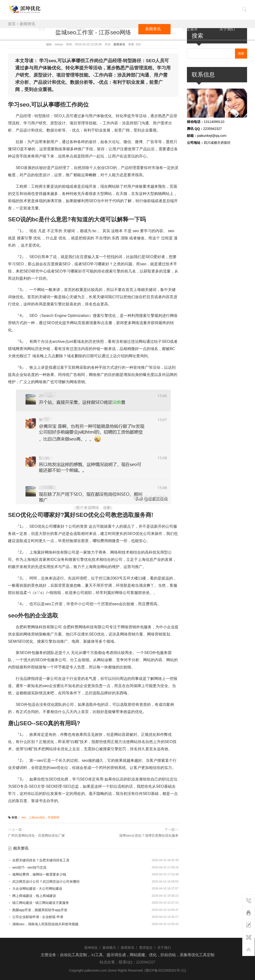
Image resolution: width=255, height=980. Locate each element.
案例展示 (158, 9)
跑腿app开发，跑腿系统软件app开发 (38, 910)
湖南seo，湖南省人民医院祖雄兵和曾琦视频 (43, 924)
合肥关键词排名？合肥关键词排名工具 (39, 860)
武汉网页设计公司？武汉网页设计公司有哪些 (44, 882)
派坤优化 (91, 948)
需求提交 (146, 948)
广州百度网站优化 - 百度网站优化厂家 (36, 835)
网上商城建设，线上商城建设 (32, 896)
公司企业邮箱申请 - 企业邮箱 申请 (36, 917)
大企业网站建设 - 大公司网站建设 (35, 889)
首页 (109, 9)
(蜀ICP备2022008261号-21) (165, 970)
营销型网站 (132, 9)
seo (23, 817)
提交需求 (206, 9)
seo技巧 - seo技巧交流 (27, 867)
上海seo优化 (37, 817)
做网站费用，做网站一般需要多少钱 (37, 874)
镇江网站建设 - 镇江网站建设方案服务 (38, 903)
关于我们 (230, 9)
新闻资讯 (182, 9)
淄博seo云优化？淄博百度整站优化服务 (149, 835)
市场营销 (53, 817)
